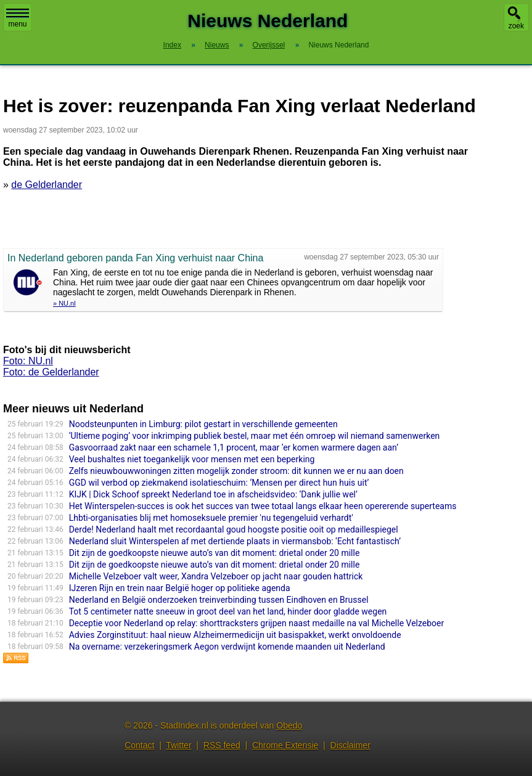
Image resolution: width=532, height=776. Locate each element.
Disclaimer (350, 745)
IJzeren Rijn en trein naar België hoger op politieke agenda (180, 588)
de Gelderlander (47, 185)
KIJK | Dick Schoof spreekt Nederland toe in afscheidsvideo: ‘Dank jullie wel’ (213, 494)
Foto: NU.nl (28, 361)
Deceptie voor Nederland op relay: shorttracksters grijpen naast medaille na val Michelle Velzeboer (257, 623)
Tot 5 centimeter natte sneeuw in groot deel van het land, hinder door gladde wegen (228, 611)
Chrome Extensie (285, 745)
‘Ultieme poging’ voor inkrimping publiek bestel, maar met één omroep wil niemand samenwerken (255, 436)
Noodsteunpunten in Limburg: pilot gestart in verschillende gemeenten (203, 424)
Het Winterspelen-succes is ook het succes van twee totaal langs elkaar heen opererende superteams (263, 506)
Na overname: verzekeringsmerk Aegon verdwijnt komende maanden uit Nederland (227, 647)
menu (18, 18)
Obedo (289, 725)
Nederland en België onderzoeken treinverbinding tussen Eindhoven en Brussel (219, 600)
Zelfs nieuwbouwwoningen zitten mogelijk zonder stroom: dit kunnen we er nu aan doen (236, 471)
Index (172, 45)
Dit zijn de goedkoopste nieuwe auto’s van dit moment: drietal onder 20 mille (215, 553)
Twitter (178, 745)
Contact (139, 745)
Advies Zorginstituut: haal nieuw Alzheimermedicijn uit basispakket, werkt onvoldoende (235, 635)
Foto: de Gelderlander (51, 372)
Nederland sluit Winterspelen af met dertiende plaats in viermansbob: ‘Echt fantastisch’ (235, 541)
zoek (516, 26)
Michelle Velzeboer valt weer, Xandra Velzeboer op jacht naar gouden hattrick (216, 576)
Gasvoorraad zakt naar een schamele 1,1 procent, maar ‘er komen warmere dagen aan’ (234, 447)
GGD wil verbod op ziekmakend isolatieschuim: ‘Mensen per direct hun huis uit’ (219, 483)
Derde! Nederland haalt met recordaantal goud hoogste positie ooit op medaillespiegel (234, 529)
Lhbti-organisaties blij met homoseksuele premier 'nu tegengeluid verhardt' (211, 518)
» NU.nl (64, 303)
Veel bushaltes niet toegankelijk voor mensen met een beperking (192, 459)
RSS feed (222, 745)
